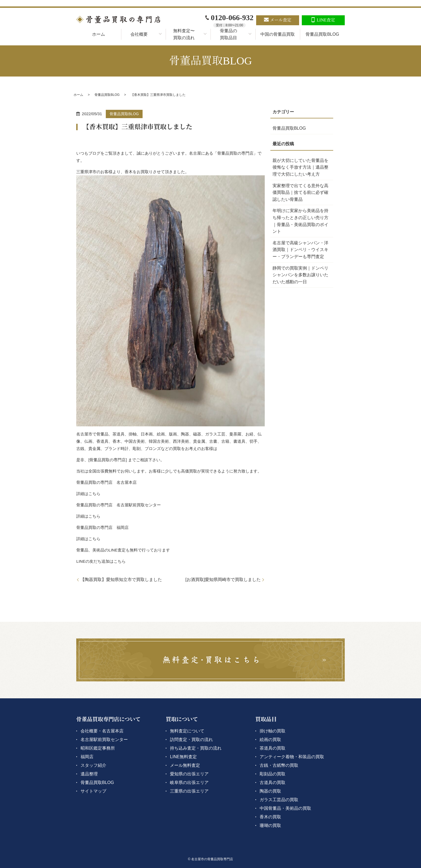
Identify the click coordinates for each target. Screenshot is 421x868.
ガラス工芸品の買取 (279, 800)
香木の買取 (270, 817)
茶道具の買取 (273, 748)
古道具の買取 (273, 782)
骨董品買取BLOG (322, 34)
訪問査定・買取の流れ (191, 740)
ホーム (99, 34)
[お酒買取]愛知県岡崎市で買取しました (223, 580)
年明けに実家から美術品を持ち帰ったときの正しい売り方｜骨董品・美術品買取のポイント (300, 221)
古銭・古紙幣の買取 (279, 765)
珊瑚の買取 (270, 825)
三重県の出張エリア (189, 791)
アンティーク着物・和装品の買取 (292, 757)
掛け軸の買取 (273, 731)
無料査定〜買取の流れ (184, 34)
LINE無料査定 (183, 757)
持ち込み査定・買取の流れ (196, 748)
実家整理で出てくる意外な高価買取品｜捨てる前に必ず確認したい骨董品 (300, 193)
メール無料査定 (185, 765)
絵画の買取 (270, 740)
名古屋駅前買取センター (104, 740)
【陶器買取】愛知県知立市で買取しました (121, 580)
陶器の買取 (270, 791)
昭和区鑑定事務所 (98, 748)
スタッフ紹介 (93, 765)
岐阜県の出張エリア (189, 782)
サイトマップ (93, 791)
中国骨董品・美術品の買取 (285, 808)
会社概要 (139, 34)
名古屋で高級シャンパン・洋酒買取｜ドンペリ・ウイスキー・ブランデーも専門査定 (300, 250)
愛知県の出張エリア (189, 774)
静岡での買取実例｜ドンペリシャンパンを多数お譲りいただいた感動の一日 (300, 275)
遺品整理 (89, 774)
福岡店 (87, 757)
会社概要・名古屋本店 (102, 731)
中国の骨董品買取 (278, 34)
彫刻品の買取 (273, 774)
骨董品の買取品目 (228, 34)
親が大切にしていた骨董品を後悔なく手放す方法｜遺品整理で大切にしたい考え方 (300, 167)
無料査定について (187, 731)
